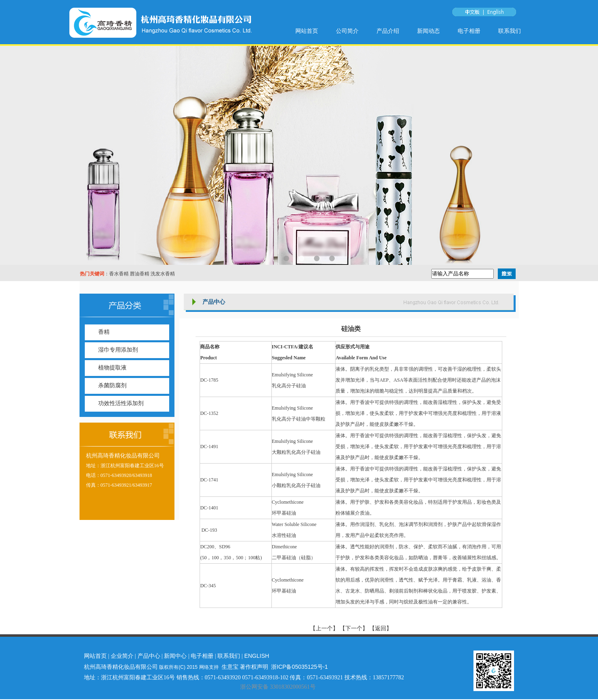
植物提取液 (112, 368)
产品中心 (149, 656)
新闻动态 (428, 31)
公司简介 (347, 31)
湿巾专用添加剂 (118, 350)
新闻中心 (175, 656)
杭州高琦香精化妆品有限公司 (123, 456)
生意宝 (230, 667)
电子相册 (469, 31)
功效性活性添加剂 (121, 403)
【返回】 (381, 628)
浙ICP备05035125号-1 (299, 667)
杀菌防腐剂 (112, 385)
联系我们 (510, 31)
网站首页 (307, 31)
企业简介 (122, 656)
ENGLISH (257, 656)
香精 (104, 332)
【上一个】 (325, 628)
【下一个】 (354, 628)
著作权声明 (254, 667)
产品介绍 (388, 31)
